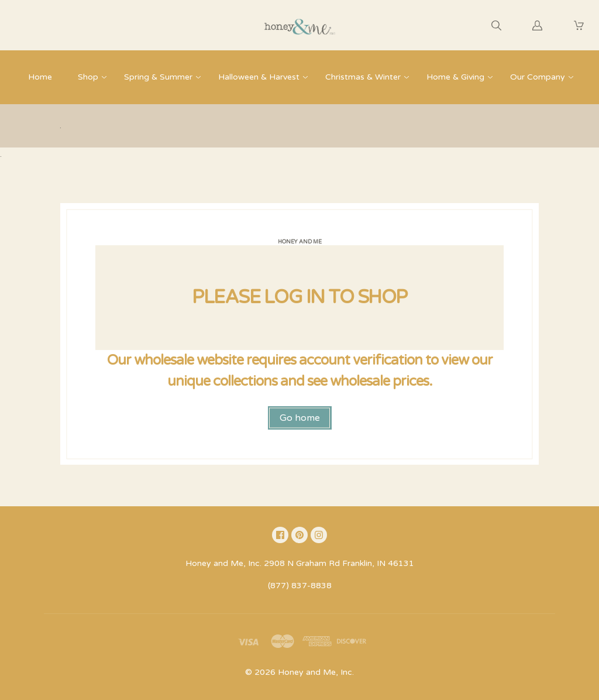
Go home (300, 418)
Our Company (538, 77)
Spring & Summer (158, 77)
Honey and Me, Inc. (316, 672)
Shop (88, 77)
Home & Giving (455, 77)
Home (40, 77)
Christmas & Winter (363, 77)
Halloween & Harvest (259, 77)
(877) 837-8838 (300, 586)
